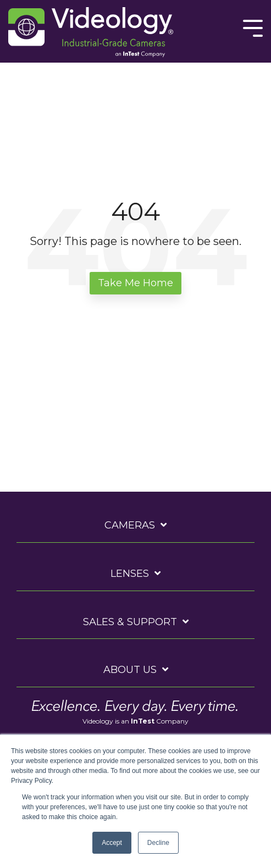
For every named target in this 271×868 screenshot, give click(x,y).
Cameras (130, 525)
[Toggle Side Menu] (253, 27)
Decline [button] (158, 843)
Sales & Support (130, 622)
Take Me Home (135, 283)
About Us (130, 670)
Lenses (130, 574)
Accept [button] (112, 843)
